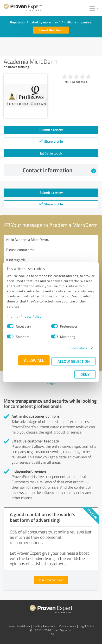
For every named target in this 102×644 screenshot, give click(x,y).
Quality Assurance (44, 626)
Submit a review (51, 130)
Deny (85, 374)
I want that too (50, 30)
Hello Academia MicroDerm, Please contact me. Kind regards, (51, 262)
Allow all (34, 360)
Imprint (12, 316)
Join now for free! (51, 580)
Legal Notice (87, 626)
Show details (78, 348)
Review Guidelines (19, 626)
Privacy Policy (31, 316)
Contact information (59, 170)
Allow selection (74, 361)
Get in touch (51, 153)
